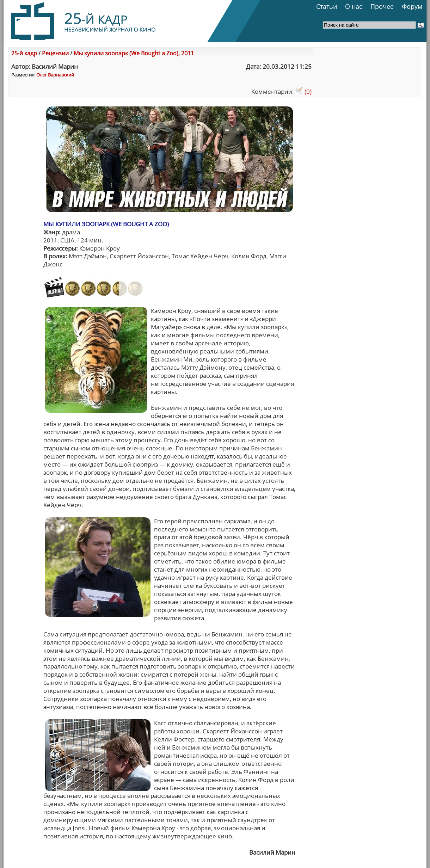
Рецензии (55, 53)
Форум (412, 6)
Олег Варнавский (55, 75)
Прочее (382, 6)
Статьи (327, 6)
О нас (354, 6)
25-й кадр (24, 53)
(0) (303, 91)
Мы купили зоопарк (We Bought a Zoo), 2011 (134, 53)
